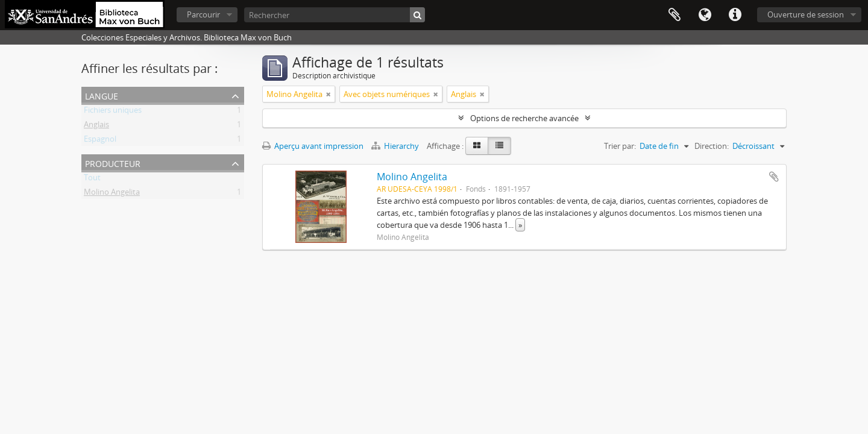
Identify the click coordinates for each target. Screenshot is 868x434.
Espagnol (100, 141)
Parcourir (203, 14)
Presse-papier (675, 15)
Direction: (712, 146)
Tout (92, 180)
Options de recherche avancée (524, 118)
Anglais (96, 127)
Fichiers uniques (113, 112)
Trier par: (620, 146)
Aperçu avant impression (313, 146)
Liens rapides (735, 15)
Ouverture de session (806, 14)
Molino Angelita (112, 194)
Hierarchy (396, 146)
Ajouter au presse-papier (774, 177)
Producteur (113, 162)
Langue (705, 15)
